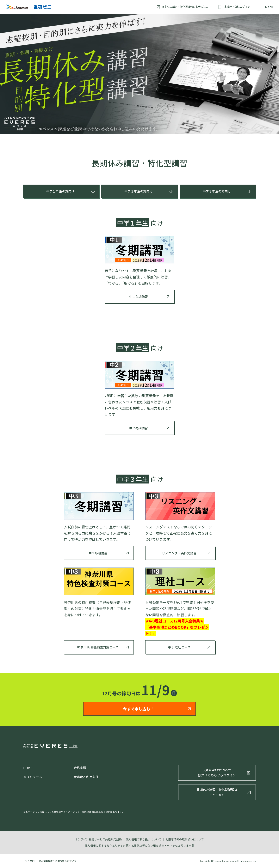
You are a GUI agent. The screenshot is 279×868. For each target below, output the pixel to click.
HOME (28, 768)
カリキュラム (33, 777)
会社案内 (30, 861)
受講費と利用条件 (86, 777)
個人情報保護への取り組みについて (58, 861)
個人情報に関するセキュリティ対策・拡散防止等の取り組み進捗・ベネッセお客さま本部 (139, 846)
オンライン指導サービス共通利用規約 (98, 839)
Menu (266, 7)
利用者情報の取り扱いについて (185, 839)
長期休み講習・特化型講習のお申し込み (185, 7)
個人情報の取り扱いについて (144, 839)
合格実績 (80, 768)
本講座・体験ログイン (237, 7)
